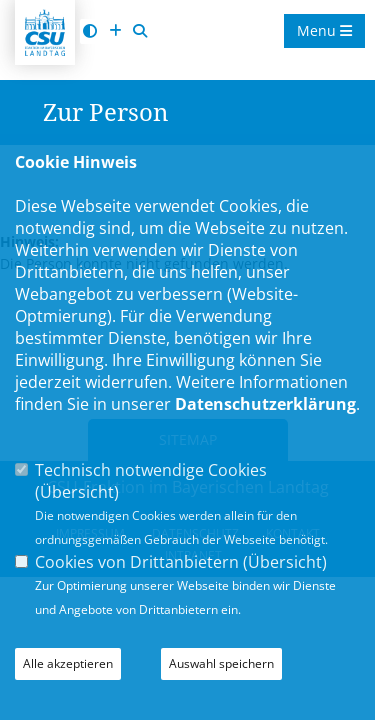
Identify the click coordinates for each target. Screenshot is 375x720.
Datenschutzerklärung (265, 404)
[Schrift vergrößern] (115, 31)
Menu (324, 30)
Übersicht (77, 492)
